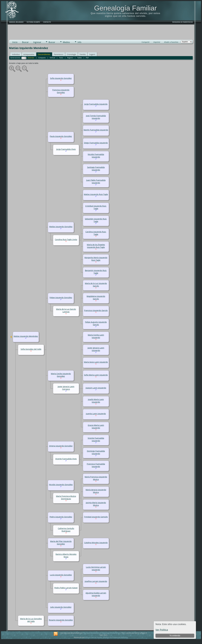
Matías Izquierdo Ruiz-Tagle (96, 194)
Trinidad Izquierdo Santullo (96, 517)
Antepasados (29, 54)
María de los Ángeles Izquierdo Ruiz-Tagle (96, 246)
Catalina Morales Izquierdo (96, 542)
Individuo (16, 54)
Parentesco (59, 54)
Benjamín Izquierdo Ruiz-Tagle (96, 272)
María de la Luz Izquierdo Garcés (96, 285)
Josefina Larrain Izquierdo (96, 581)
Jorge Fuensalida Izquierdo (96, 104)
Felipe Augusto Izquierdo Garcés (96, 323)
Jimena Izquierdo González (61, 446)
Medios (66, 42)
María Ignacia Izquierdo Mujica (96, 491)
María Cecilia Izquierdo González (61, 375)
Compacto (42, 58)
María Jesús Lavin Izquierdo (96, 362)
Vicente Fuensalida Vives (66, 459)
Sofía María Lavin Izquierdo (96, 375)
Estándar (31, 58)
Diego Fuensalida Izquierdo (96, 143)
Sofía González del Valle (31, 349)
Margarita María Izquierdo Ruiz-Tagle (96, 259)
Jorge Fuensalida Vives (66, 149)
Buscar (25, 42)
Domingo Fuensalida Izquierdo (96, 452)
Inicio (15, 42)
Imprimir (157, 42)
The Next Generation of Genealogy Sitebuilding (101, 633)
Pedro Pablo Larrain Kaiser (66, 588)
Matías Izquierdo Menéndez (26, 336)
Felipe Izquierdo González (61, 297)
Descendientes (44, 54)
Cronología (71, 54)
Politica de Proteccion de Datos (116, 637)
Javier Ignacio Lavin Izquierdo (96, 349)
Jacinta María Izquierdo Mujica (96, 504)
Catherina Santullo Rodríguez (66, 530)
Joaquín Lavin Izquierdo (96, 388)
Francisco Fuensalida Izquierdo (96, 465)
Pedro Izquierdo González (61, 517)
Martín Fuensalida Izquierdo (96, 130)
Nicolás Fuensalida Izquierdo (96, 156)
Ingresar (37, 42)
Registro (70, 58)
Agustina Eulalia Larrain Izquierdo (96, 594)
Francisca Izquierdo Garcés (96, 310)
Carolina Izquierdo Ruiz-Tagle (96, 233)
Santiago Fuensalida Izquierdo (96, 168)
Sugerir (92, 54)
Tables (79, 58)
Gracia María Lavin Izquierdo (96, 426)
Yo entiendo (175, 636)
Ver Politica (162, 630)
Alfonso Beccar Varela (93, 637)
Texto (61, 58)
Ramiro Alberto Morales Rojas (66, 555)
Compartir (146, 42)
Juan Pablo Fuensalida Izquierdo (96, 181)
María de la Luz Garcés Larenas (66, 310)
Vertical (52, 58)
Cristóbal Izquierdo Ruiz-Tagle (96, 207)
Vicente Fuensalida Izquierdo (96, 439)
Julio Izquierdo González (61, 607)
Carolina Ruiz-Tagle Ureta (66, 239)
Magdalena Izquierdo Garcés (96, 297)
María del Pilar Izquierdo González (61, 542)
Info (79, 42)
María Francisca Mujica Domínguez (66, 497)
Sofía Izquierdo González (61, 78)
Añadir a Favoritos (171, 42)
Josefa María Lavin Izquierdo (96, 401)
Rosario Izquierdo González (61, 620)
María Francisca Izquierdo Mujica (96, 478)
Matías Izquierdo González (61, 226)
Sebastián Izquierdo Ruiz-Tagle (96, 220)
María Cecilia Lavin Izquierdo (96, 336)
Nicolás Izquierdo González (61, 484)
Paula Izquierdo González (61, 136)
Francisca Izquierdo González (61, 91)
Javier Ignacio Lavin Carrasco (66, 388)
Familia (83, 54)
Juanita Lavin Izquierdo (96, 414)
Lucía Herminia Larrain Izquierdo (96, 568)
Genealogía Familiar (125, 8)
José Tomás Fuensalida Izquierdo (96, 117)
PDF (87, 58)
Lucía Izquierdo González (61, 575)
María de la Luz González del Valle (31, 620)
